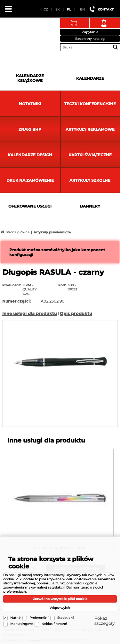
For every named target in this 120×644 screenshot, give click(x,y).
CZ (46, 9)
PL (69, 9)
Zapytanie (90, 32)
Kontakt (106, 9)
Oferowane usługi (30, 206)
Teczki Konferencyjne (90, 104)
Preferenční (39, 618)
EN (82, 9)
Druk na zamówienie (30, 180)
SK (57, 9)
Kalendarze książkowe (30, 78)
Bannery (90, 206)
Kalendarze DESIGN (30, 155)
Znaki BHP (30, 129)
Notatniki (30, 104)
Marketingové (21, 624)
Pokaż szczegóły (104, 621)
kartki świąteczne (90, 155)
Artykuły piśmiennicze (52, 232)
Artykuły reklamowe (90, 129)
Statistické (66, 618)
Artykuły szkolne (90, 180)
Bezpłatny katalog (90, 39)
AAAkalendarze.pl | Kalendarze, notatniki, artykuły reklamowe (13, 33)
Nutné (15, 618)
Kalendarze (90, 78)
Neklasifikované (54, 624)
